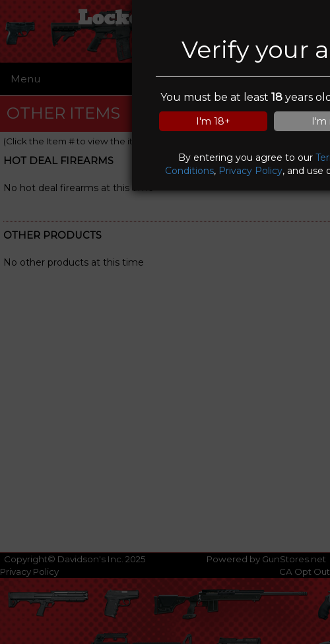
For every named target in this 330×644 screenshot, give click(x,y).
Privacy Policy (250, 171)
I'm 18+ (213, 121)
